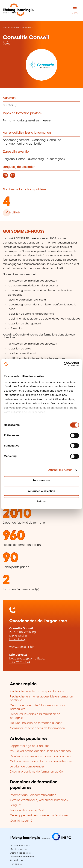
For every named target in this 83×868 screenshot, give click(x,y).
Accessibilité (16, 860)
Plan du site (16, 864)
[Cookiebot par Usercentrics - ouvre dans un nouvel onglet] (65, 364)
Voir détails (13, 213)
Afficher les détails (60, 470)
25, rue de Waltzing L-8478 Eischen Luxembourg (23, 636)
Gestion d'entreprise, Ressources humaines (39, 800)
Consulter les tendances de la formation (37, 728)
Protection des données (22, 857)
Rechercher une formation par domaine (37, 691)
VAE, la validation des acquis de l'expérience (40, 751)
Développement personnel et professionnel (39, 816)
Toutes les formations (22, 28)
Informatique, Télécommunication (33, 795)
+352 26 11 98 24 (20, 662)
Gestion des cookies (20, 853)
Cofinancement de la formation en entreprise (41, 761)
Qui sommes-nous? (20, 846)
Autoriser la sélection (41, 491)
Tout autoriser (41, 481)
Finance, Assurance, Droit (27, 811)
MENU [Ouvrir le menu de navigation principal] (75, 13)
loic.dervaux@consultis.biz (27, 659)
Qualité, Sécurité (21, 821)
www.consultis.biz (22, 647)
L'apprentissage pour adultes (30, 746)
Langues (16, 805)
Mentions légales (19, 849)
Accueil (7, 28)
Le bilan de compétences (27, 767)
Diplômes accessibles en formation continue (40, 756)
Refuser (42, 502)
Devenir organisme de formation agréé (36, 772)
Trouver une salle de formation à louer (36, 723)
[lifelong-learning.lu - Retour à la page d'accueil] (19, 10)
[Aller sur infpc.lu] (41, 840)
